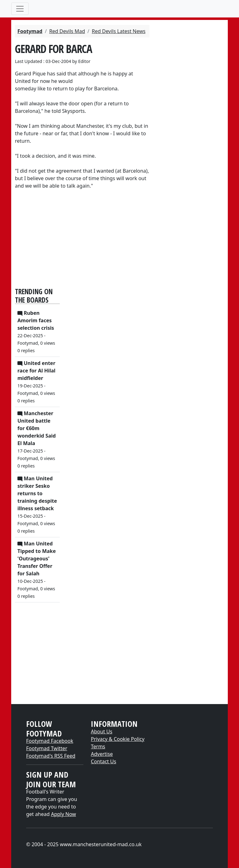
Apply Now (63, 814)
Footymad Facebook (50, 741)
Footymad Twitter (47, 748)
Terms (98, 746)
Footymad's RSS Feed (51, 756)
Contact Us (103, 761)
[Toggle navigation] (20, 9)
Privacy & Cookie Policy (118, 739)
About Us (102, 731)
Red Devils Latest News (119, 31)
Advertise (102, 754)
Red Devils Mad (67, 31)
